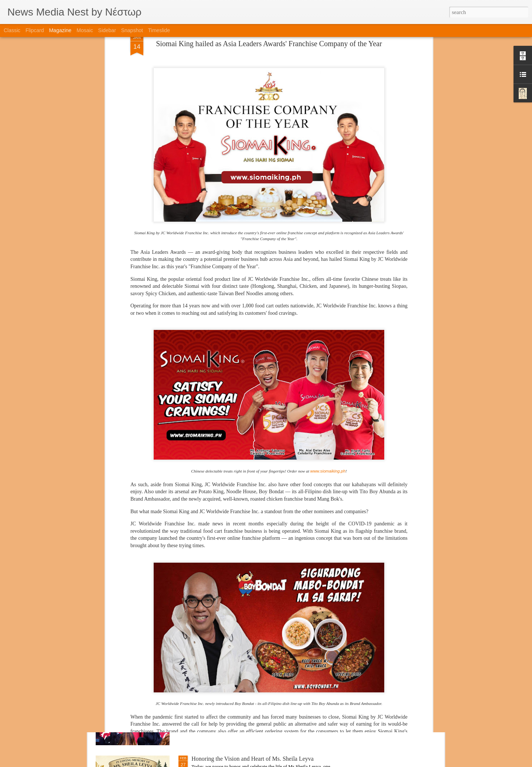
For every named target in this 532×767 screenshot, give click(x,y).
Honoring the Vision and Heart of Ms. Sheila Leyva (253, 759)
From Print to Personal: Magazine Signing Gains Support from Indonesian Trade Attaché (259, 594)
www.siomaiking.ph (328, 372)
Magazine (60, 30)
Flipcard (35, 30)
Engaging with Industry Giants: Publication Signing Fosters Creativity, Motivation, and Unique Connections (262, 678)
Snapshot (132, 30)
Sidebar (107, 30)
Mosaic (85, 30)
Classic (12, 30)
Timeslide (159, 30)
